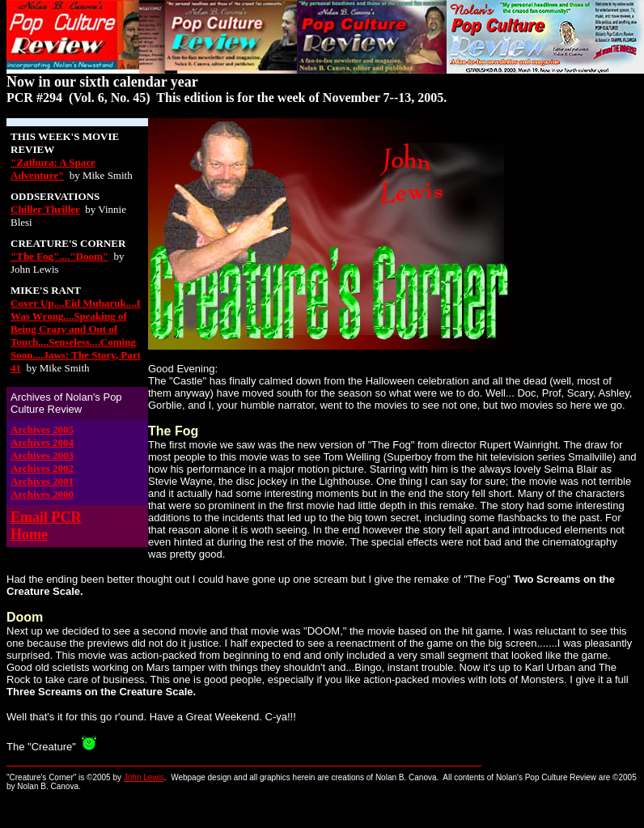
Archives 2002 (42, 468)
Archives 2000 (42, 494)
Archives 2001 (42, 481)
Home (29, 534)
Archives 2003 (42, 455)
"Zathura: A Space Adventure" (53, 169)
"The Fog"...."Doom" (59, 256)
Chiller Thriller (45, 209)
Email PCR (46, 517)
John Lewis (144, 777)
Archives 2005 (42, 429)
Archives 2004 (42, 442)
